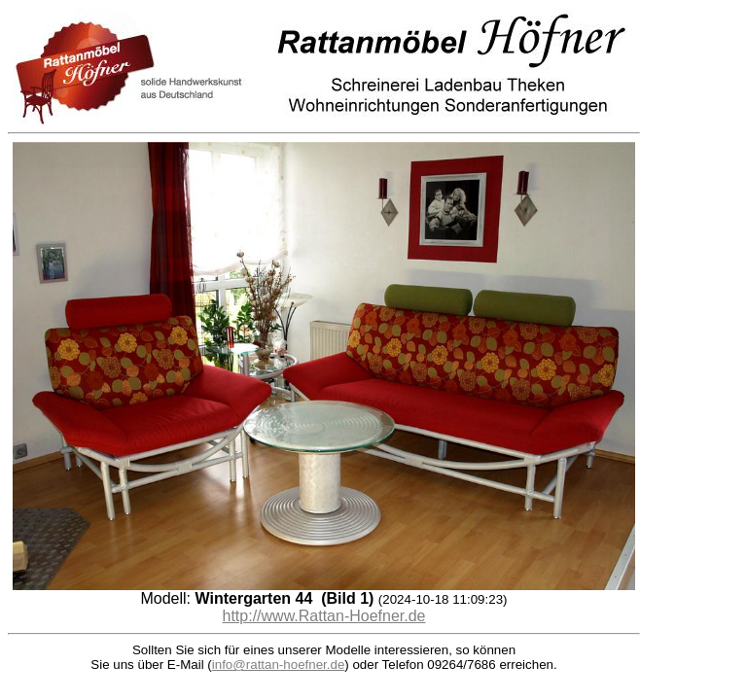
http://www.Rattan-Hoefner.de (324, 616)
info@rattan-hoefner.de (279, 665)
